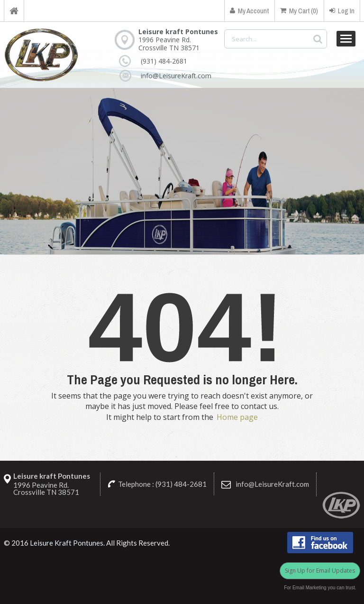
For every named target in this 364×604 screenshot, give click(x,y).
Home (14, 11)
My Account (249, 11)
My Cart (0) (299, 11)
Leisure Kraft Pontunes (67, 543)
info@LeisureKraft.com (176, 76)
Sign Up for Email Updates (320, 571)
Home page (237, 417)
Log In (342, 11)
